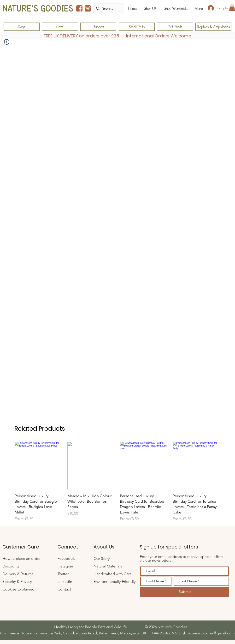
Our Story (102, 558)
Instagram (66, 566)
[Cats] (60, 27)
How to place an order (21, 558)
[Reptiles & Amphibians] (213, 27)
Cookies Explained (18, 589)
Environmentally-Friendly (115, 581)
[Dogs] (22, 27)
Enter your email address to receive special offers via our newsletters (182, 558)
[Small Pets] (137, 27)
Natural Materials (108, 566)
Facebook (66, 558)
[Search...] (108, 8)
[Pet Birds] (175, 27)
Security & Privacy (17, 581)
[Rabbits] (98, 27)
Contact (65, 589)
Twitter (64, 574)
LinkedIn (65, 581)
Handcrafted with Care (113, 574)
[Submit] (185, 592)
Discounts (11, 566)
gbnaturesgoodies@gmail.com (208, 633)
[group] (117, 482)
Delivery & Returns (18, 574)
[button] (232, 8)
